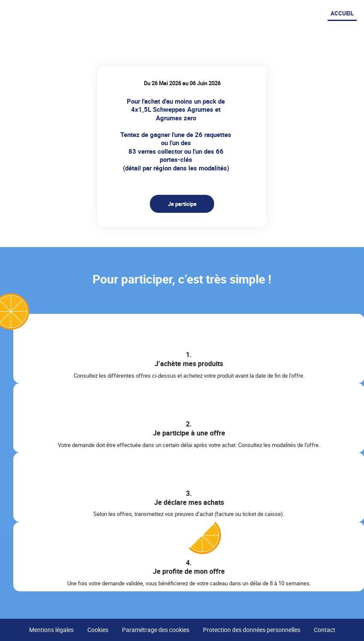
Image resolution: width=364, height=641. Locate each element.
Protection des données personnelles (252, 630)
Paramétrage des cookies (156, 630)
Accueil (342, 13)
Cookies (98, 630)
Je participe (182, 204)
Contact (325, 630)
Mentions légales (51, 630)
